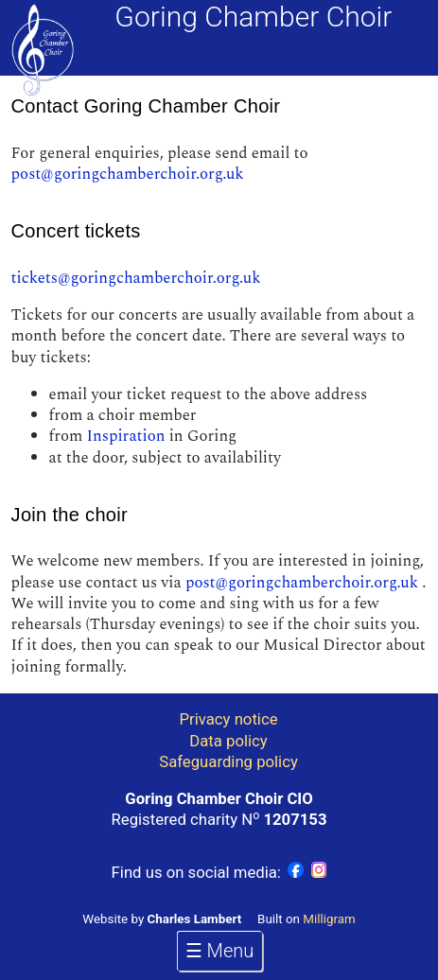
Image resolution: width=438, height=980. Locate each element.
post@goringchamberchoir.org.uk (128, 174)
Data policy (228, 741)
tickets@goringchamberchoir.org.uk (136, 278)
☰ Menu (220, 951)
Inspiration (125, 436)
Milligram (329, 919)
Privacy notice (229, 719)
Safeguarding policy (228, 761)
